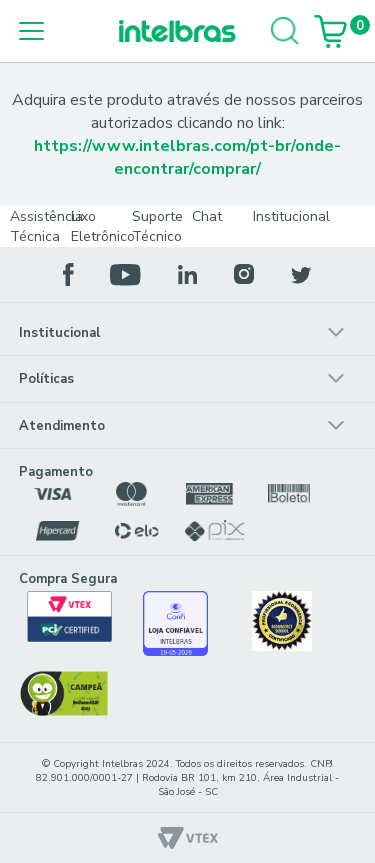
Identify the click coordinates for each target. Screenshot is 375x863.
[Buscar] (285, 31)
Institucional (59, 333)
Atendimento (62, 426)
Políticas (46, 379)
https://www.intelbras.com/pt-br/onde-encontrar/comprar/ (187, 157)
